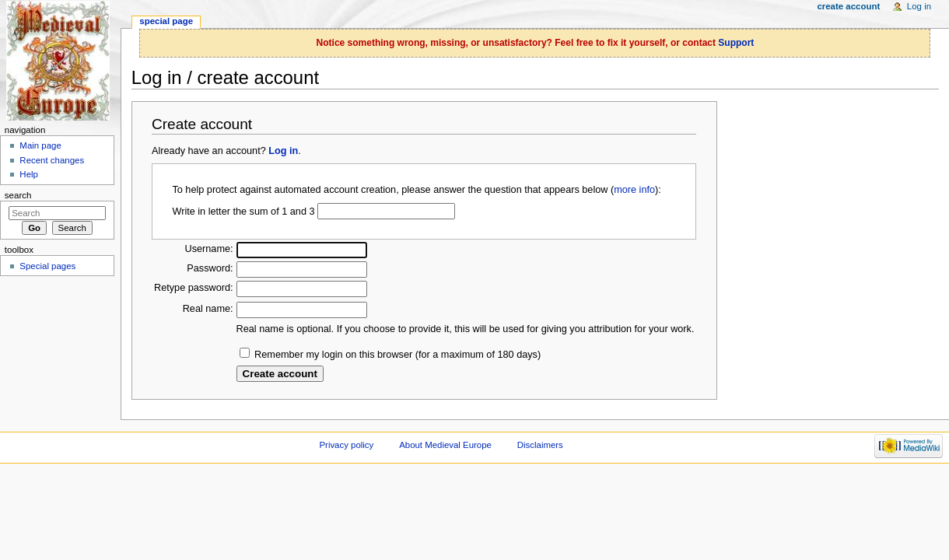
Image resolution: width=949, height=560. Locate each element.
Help (29, 174)
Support (736, 43)
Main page (40, 145)
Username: (209, 249)
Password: (210, 268)
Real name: (208, 309)
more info (634, 190)
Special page (166, 21)
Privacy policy (346, 445)
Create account (848, 6)
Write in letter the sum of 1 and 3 (243, 212)
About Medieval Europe (445, 445)
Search (18, 195)
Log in (283, 151)
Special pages (47, 266)
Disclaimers (540, 445)
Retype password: (194, 288)
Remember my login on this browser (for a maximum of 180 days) (397, 355)
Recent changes (52, 160)
